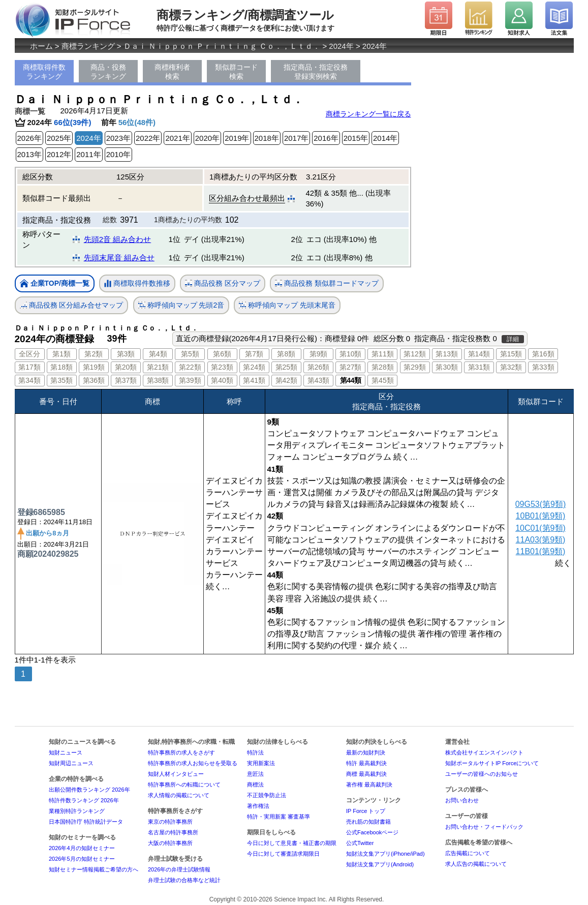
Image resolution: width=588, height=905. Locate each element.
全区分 (29, 354)
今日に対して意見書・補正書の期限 (292, 843)
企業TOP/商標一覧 (55, 284)
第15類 (511, 354)
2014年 (385, 138)
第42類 (287, 380)
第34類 (29, 380)
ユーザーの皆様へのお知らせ (482, 774)
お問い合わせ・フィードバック (484, 827)
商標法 (255, 785)
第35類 (61, 380)
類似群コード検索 (236, 72)
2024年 (341, 46)
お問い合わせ (462, 800)
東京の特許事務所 (170, 822)
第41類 (254, 380)
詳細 (513, 339)
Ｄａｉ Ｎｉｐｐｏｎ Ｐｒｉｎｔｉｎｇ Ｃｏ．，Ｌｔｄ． (222, 46)
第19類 (94, 367)
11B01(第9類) (541, 551)
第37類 (126, 380)
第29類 (415, 367)
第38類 (158, 380)
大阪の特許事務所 (170, 843)
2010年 (118, 154)
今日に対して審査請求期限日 (283, 854)
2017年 (296, 138)
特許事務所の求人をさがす (181, 752)
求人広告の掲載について (476, 864)
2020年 (207, 138)
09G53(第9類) (541, 504)
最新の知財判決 (366, 752)
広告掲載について (468, 853)
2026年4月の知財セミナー (82, 848)
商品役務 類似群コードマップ (327, 283)
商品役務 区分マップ (223, 283)
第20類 (126, 367)
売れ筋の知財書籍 (368, 822)
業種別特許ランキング (77, 811)
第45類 (383, 380)
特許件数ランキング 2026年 (84, 800)
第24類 (254, 367)
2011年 (88, 154)
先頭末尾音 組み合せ (119, 258)
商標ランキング (88, 46)
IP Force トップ (366, 811)
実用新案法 (261, 763)
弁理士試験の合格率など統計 (184, 880)
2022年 (148, 138)
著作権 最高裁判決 (369, 785)
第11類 (383, 354)
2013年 (29, 154)
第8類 (286, 354)
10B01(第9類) (541, 516)
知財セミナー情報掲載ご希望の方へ (94, 869)
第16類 (543, 354)
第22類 (190, 367)
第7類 (254, 354)
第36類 (94, 380)
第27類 (351, 367)
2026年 (29, 138)
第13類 (447, 354)
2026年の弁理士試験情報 (179, 869)
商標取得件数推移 (137, 284)
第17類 (29, 367)
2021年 (177, 138)
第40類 (222, 380)
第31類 (479, 367)
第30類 (447, 367)
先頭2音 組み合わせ (118, 239)
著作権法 (258, 806)
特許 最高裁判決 (366, 763)
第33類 (543, 367)
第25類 (287, 367)
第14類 (479, 354)
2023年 (118, 138)
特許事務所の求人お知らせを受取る (193, 763)
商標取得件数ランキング (44, 72)
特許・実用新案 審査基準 (278, 817)
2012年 (59, 154)
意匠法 (255, 774)
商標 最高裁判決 (366, 774)
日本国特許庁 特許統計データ (86, 822)
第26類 (319, 367)
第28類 (383, 367)
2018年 (267, 138)
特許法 (255, 752)
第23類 (222, 367)
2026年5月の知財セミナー (82, 859)
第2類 (94, 354)
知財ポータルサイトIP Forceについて (492, 763)
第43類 (319, 380)
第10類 (351, 354)
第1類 (61, 354)
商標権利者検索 (172, 72)
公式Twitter (360, 843)
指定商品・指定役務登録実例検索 (316, 72)
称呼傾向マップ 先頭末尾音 (287, 305)
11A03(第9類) (541, 540)
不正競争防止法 (267, 795)
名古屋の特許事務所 (173, 832)
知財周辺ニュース (71, 763)
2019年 (237, 138)
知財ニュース (66, 752)
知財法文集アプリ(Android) (380, 864)
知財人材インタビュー (176, 774)
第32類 (511, 367)
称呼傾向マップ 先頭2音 (181, 305)
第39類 (190, 380)
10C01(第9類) (540, 528)
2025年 (59, 138)
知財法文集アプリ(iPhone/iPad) (385, 854)
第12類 (415, 354)
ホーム (41, 46)
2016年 (326, 138)
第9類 (319, 354)
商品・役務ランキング (108, 72)
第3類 (126, 354)
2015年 (356, 138)
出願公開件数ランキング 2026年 (89, 790)
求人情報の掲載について (179, 795)
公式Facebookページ (372, 832)
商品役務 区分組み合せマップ (72, 305)
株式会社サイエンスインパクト (484, 752)
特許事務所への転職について (184, 785)
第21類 (158, 367)
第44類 (351, 380)
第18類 (61, 367)
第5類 (190, 354)
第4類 (158, 354)
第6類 (222, 354)
